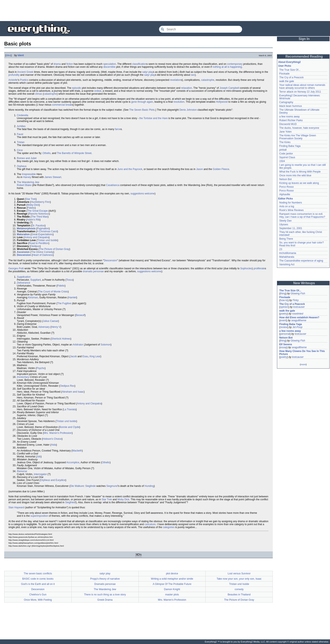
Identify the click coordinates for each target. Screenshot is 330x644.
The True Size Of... (290, 70)
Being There (286, 239)
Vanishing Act (287, 264)
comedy (239, 589)
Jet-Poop (297, 327)
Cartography (286, 102)
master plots (172, 595)
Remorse (22, 471)
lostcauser (299, 307)
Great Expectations (42, 234)
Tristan (21, 142)
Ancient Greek (25, 72)
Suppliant (36, 280)
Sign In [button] (304, 39)
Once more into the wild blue (295, 175)
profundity (14, 75)
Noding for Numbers (291, 203)
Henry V (56, 327)
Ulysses (284, 224)
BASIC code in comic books (38, 579)
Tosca (70, 280)
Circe (20, 150)
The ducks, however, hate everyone (299, 128)
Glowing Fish (298, 293)
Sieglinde (90, 486)
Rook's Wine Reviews (291, 210)
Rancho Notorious (39, 214)
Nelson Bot (285, 179)
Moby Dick (123, 499)
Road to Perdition (39, 243)
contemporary (235, 64)
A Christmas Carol (47, 231)
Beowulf (80, 315)
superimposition (39, 516)
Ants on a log (287, 206)
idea (9, 55)
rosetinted (298, 314)
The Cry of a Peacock (291, 77)
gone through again (142, 102)
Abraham (67, 392)
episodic (77, 88)
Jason (200, 169)
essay (283, 347)
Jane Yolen (285, 132)
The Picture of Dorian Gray (54, 249)
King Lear (95, 356)
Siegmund (112, 486)
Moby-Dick (33, 205)
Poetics (24, 80)
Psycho (41, 368)
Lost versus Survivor (239, 574)
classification (139, 64)
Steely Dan (285, 221)
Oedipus (35, 246)
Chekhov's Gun (38, 595)
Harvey (27, 177)
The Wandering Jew (28, 182)
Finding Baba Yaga (290, 146)
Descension (24, 255)
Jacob (73, 356)
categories (169, 527)
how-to (284, 300)
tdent (21, 55)
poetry (284, 314)
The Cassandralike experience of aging (301, 261)
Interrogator (40, 474)
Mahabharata (287, 257)
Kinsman (33, 297)
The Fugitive (64, 303)
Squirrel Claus (287, 157)
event (283, 320)
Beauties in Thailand (239, 595)
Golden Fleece (221, 169)
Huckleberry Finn (41, 202)
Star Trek (31, 199)
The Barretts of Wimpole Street (74, 153)
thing (283, 293)
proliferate (259, 268)
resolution (179, 102)
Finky (296, 300)
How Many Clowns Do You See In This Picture (302, 353)
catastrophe (208, 80)
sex (193, 75)
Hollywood (222, 102)
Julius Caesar (50, 321)
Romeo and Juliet (27, 158)
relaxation (186, 88)
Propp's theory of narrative (105, 579)
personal (285, 334)
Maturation (23, 234)
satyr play (148, 72)
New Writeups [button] (304, 283)
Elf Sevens (286, 344)
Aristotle (13, 80)
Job (39, 457)
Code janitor (286, 154)
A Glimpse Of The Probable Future (172, 584)
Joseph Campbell (229, 88)
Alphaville (285, 194)
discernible (109, 67)
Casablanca (113, 185)
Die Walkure (77, 486)
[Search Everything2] (201, 29)
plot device (172, 574)
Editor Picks (285, 199)
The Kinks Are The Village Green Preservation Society (298, 137)
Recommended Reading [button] (304, 56)
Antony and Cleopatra (36, 237)
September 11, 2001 (291, 228)
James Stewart (53, 177)
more (303, 364)
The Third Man (40, 217)
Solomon (106, 345)
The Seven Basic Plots (142, 110)
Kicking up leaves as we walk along (299, 183)
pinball (283, 150)
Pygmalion (43, 228)
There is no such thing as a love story (105, 595)
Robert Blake (24, 185)
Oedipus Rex (67, 386)
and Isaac (78, 392)
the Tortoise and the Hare (154, 118)
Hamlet (72, 297)
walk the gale (287, 81)
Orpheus (22, 166)
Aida (54, 445)
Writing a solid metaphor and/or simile (172, 579)
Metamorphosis (26, 228)
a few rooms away (289, 117)
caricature (150, 524)
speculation (110, 64)
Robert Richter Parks (291, 120)
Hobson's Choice (52, 439)
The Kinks (285, 142)
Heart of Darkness (43, 255)
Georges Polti (16, 268)
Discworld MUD (288, 124)
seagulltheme (299, 320)
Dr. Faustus (38, 226)
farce (118, 129)
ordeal (98, 91)
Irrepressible (29, 174)
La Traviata (70, 409)
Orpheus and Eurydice (53, 480)
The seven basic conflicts (38, 574)
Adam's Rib (33, 220)
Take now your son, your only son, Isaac (239, 579)
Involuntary (23, 377)
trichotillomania (288, 253)
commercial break (62, 105)
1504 (282, 161)
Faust (20, 134)
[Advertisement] (165, 11)
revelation (175, 80)
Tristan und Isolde (47, 240)
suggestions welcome (143, 194)
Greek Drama (105, 600)
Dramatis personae (105, 584)
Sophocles (246, 268)
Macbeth (77, 451)
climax (39, 94)
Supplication (24, 277)
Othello (47, 153)
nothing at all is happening (227, 67)
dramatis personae (93, 271)
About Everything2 (289, 62)
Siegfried (70, 502)
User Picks (285, 66)
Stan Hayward (16, 507)
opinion (284, 307)
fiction (70, 64)
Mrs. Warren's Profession (58, 433)
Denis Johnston (188, 110)
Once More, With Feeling (38, 600)
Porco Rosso (287, 187)
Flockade (284, 74)
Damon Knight (172, 589)
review (284, 327)
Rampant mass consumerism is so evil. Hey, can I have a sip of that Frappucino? (302, 215)
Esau (85, 356)
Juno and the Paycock (130, 169)
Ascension (23, 252)
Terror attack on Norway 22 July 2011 (300, 92)
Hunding (149, 486)
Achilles (21, 126)
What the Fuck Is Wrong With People (300, 172)
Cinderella (23, 115)
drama (57, 64)
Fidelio (31, 208)
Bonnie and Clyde (69, 427)
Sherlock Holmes (61, 339)
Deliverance (23, 283)
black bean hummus (291, 106)
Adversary (44, 327)
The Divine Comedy (42, 252)
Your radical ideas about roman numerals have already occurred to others (302, 86)
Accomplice (73, 462)
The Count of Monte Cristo (53, 292)
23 (281, 249)
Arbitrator (78, 345)
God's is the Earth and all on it (38, 584)
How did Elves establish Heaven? (299, 317)
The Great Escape (37, 211)
